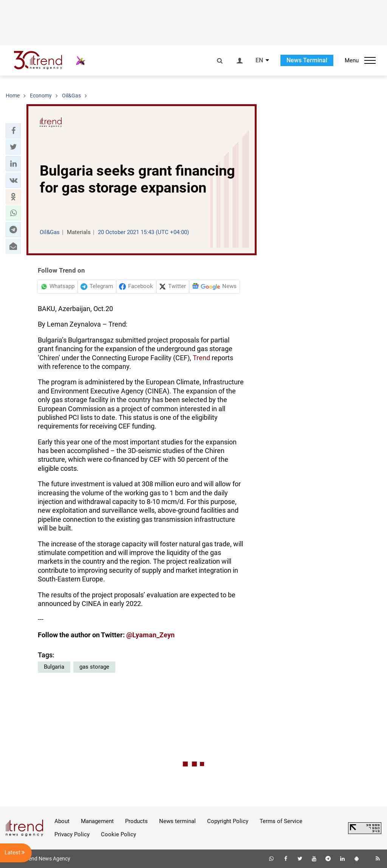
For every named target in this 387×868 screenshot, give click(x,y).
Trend (201, 358)
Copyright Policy (228, 821)
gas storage (94, 667)
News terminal (177, 821)
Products (136, 821)
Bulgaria (54, 667)
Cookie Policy (118, 834)
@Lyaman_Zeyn (150, 635)
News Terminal (307, 60)
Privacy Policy (72, 834)
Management (97, 821)
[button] (13, 131)
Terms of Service (281, 821)
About (62, 821)
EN (259, 60)
